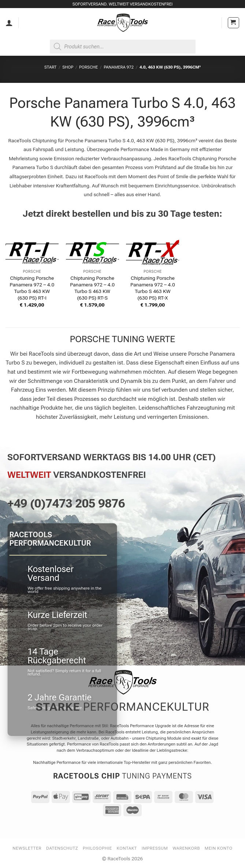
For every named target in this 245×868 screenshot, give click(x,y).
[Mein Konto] (9, 23)
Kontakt (127, 848)
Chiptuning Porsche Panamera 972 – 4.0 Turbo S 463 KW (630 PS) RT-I (32, 288)
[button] (233, 23)
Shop (68, 67)
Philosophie (97, 848)
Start (50, 67)
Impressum (155, 848)
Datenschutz (62, 848)
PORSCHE (88, 67)
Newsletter (27, 848)
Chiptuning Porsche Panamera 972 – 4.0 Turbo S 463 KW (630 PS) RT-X (153, 288)
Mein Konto (219, 848)
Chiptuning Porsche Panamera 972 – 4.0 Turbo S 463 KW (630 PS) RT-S (92, 288)
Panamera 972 (119, 67)
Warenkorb (186, 848)
